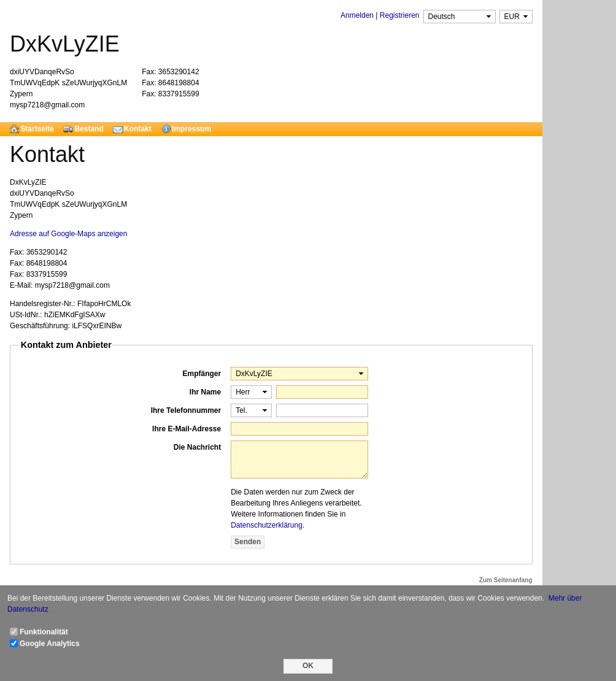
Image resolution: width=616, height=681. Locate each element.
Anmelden (357, 15)
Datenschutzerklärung (267, 525)
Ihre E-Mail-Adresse (187, 429)
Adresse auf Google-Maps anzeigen (68, 234)
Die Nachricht (197, 447)
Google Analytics (50, 644)
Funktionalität (44, 632)
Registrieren (400, 15)
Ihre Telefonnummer (186, 410)
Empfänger (202, 374)
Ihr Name (205, 392)
